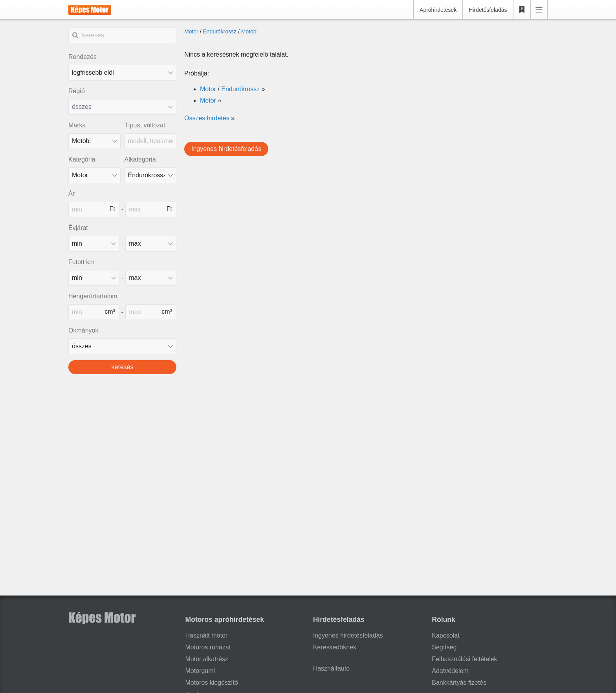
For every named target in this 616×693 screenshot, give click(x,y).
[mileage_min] (94, 278)
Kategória (82, 159)
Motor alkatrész (207, 659)
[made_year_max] (151, 244)
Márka (77, 125)
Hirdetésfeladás (488, 10)
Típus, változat (145, 125)
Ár (71, 194)
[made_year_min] (94, 244)
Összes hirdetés (207, 118)
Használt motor (207, 635)
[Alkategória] (151, 175)
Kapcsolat (445, 635)
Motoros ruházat (208, 647)
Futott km (82, 262)
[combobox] (122, 107)
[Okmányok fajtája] (122, 346)
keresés (122, 367)
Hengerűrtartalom (93, 296)
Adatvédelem (450, 671)
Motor (191, 31)
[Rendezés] (122, 73)
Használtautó (331, 668)
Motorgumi (200, 671)
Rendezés (82, 57)
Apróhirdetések (438, 10)
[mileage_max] (151, 278)
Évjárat (78, 228)
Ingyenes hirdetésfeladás (226, 149)
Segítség (444, 647)
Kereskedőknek (335, 647)
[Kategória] (94, 175)
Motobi (249, 31)
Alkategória (140, 159)
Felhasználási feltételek (464, 659)
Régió (77, 91)
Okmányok (83, 330)
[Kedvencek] (522, 10)
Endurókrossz (220, 31)
